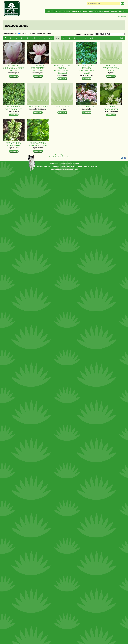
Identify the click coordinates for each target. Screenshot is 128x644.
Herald (114, 11)
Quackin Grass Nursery (12, 9)
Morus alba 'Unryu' (38, 107)
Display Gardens (102, 11)
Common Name (43, 34)
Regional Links (122, 16)
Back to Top (59, 155)
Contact (123, 11)
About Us (57, 11)
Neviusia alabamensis (111, 108)
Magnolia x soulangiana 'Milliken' (38, 68)
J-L (50, 38)
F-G (33, 38)
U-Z (92, 38)
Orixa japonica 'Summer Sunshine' (38, 144)
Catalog (66, 11)
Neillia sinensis (86, 107)
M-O (58, 38)
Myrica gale (62, 107)
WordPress (122, 158)
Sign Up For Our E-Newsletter (59, 157)
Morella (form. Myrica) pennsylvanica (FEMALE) (62, 69)
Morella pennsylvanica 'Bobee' (111, 68)
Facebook (125, 158)
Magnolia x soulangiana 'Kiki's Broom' (14, 68)
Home (49, 11)
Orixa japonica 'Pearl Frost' (14, 144)
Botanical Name (27, 34)
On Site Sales (88, 11)
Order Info (76, 11)
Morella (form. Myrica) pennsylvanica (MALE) (86, 69)
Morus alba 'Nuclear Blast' (14, 108)
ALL (121, 38)
